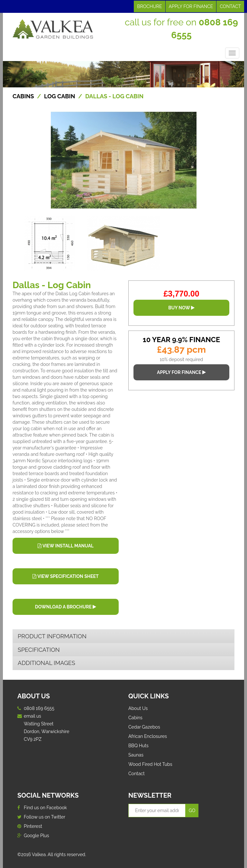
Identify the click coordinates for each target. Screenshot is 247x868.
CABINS (23, 96)
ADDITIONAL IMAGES (46, 663)
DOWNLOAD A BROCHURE (66, 607)
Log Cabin (60, 96)
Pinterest (30, 826)
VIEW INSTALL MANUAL (66, 546)
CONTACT (230, 6)
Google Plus (33, 836)
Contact (137, 774)
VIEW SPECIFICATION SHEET (65, 576)
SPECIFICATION (39, 650)
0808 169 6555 (39, 708)
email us (32, 716)
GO (192, 810)
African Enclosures (148, 736)
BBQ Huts (138, 746)
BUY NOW (181, 308)
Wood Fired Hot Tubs (150, 764)
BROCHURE (149, 6)
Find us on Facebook (42, 808)
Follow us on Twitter (41, 817)
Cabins (135, 718)
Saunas (136, 755)
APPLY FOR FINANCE (191, 6)
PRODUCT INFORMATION (52, 636)
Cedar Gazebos (144, 727)
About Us (138, 708)
